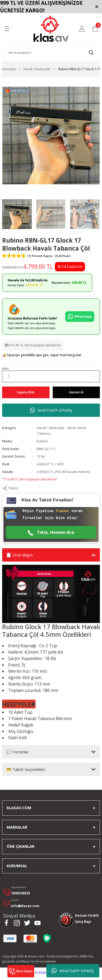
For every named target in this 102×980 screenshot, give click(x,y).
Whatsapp (80, 317)
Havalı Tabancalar (51, 428)
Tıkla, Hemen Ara (51, 532)
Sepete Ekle (26, 392)
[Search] (51, 53)
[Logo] (51, 29)
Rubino (42, 441)
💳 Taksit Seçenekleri (26, 769)
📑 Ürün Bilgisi (19, 555)
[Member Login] (82, 29)
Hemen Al (76, 392)
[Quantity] (51, 376)
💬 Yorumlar (18, 752)
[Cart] (95, 29)
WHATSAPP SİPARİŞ (73, 971)
